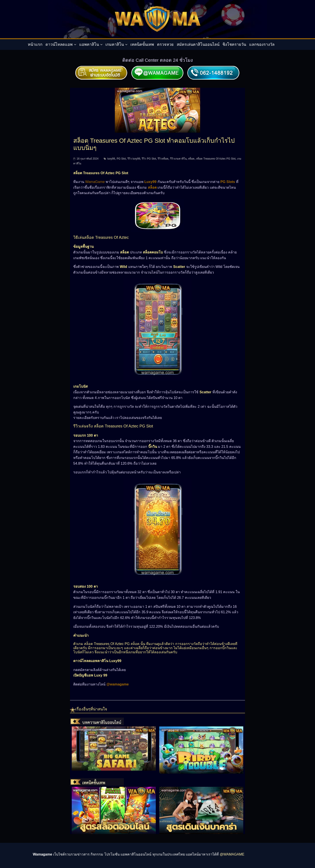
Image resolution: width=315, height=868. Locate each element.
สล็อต (191, 159)
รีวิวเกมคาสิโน (178, 159)
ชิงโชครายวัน (234, 44)
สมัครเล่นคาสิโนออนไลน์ (198, 44)
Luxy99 (150, 182)
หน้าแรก (35, 44)
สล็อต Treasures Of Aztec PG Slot (216, 159)
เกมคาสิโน (115, 44)
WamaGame (95, 182)
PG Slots (228, 182)
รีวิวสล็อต (163, 159)
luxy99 (111, 159)
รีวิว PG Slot (149, 159)
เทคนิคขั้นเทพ (142, 44)
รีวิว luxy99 (134, 159)
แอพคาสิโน (89, 44)
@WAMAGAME (232, 854)
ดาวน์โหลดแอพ (59, 44)
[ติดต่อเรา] (213, 67)
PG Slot (121, 159)
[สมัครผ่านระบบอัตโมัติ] (101, 67)
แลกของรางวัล (262, 44)
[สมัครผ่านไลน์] (157, 67)
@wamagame (117, 684)
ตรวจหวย (165, 44)
